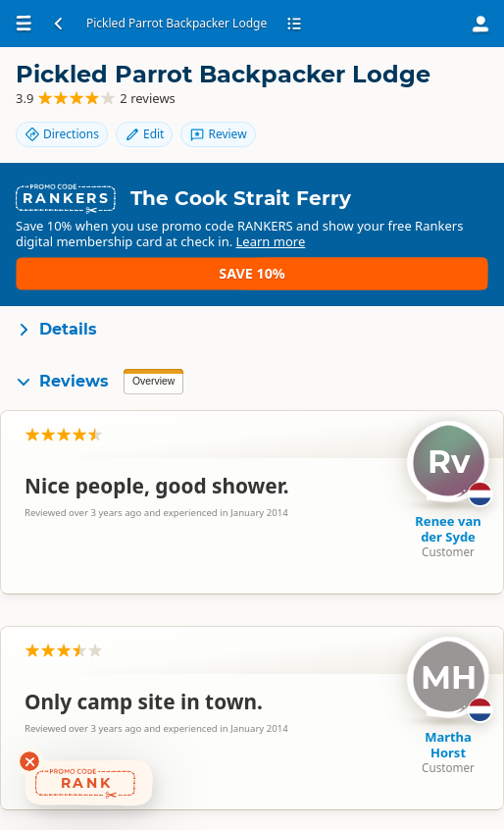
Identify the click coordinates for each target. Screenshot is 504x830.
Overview (153, 385)
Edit (144, 134)
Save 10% (431, 262)
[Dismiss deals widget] (29, 761)
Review (218, 134)
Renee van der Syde (448, 533)
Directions (62, 134)
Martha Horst (448, 749)
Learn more (58, 279)
